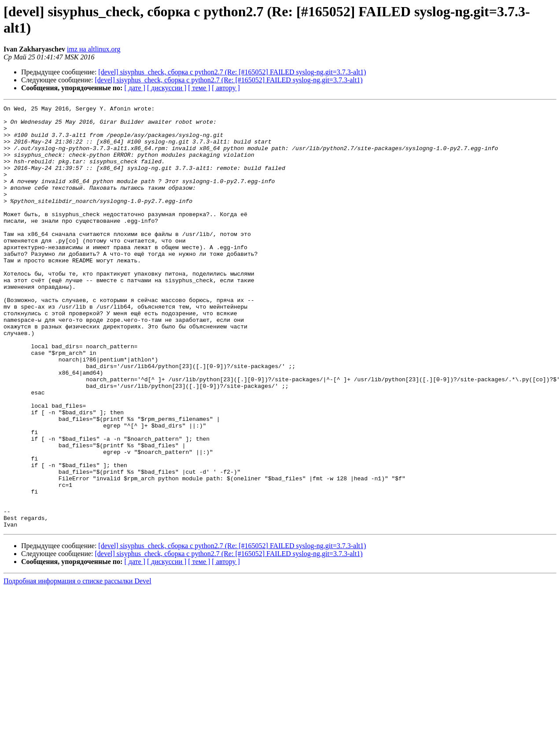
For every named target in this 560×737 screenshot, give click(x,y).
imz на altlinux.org (94, 49)
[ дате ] (135, 88)
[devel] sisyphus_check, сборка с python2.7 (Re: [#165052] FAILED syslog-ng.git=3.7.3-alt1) (232, 72)
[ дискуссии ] (167, 88)
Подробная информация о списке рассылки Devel (77, 665)
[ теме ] (199, 88)
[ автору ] (226, 88)
